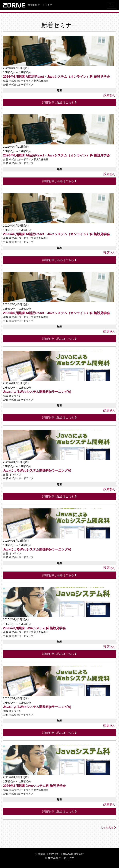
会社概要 (40, 854)
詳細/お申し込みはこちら (59, 102)
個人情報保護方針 (74, 854)
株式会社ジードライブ (27, 5)
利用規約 (54, 854)
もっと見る (108, 828)
